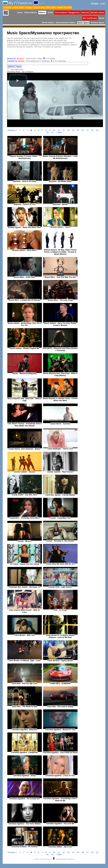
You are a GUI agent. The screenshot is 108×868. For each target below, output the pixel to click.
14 (73, 130)
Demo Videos (48, 23)
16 (83, 130)
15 (78, 130)
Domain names (98, 13)
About (102, 18)
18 (93, 130)
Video (42, 13)
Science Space (98, 23)
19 (97, 130)
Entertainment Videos (66, 23)
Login (103, 3)
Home (20, 13)
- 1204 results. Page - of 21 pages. (31, 59)
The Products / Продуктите (67, 13)
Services (85, 13)
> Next (59, 132)
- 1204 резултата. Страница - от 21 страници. (37, 61)
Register (95, 3)
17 (88, 130)
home (42, 4)
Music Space (83, 23)
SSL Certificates (90, 18)
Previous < (13, 130)
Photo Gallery (30, 13)
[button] (18, 81)
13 (69, 130)
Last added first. (17, 70)
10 (54, 130)
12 (64, 130)
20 (48, 132)
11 (59, 130)
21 (53, 132)
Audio (50, 13)
